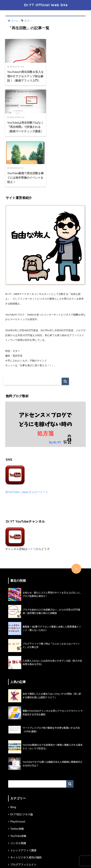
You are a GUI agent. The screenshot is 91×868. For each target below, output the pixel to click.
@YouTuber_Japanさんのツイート (27, 443)
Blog (13, 758)
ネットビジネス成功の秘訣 (26, 808)
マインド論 (17, 823)
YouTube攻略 (18, 787)
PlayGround (18, 772)
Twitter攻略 (17, 779)
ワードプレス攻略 (21, 830)
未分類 (14, 837)
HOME (45, 854)
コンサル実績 (18, 794)
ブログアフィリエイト (23, 815)
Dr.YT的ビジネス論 (22, 765)
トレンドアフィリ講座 (23, 801)
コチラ (32, 500)
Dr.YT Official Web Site (46, 5)
